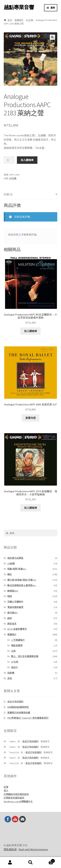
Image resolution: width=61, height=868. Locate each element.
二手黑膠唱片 (18, 640)
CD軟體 (11, 564)
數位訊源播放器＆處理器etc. (22, 585)
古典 (13, 651)
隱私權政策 (10, 849)
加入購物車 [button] (31, 331)
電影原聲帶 (17, 646)
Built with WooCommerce (33, 849)
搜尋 (30, 863)
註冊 (6, 787)
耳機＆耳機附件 (15, 602)
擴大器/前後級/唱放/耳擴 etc (22, 580)
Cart (48, 860)
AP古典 (30, 20)
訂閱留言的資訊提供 (14, 798)
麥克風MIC (13, 613)
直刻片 (14, 667)
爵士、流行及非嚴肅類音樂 (25, 656)
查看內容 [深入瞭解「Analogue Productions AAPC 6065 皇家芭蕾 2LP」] (31, 418)
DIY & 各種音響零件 (17, 629)
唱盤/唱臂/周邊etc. (17, 569)
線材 (10, 618)
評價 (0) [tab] (8, 194)
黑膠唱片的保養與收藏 (19, 713)
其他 (10, 678)
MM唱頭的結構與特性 (18, 707)
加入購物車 (27, 160)
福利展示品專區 (15, 558)
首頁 (10, 20)
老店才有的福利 (15, 702)
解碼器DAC (13, 591)
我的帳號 (10, 863)
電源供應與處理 (15, 607)
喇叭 (10, 574)
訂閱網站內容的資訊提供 (16, 794)
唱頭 (10, 596)
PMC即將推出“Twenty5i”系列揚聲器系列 (28, 718)
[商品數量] (9, 160)
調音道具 (12, 624)
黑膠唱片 (19, 20)
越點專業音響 (19, 7)
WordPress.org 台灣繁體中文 (18, 802)
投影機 (11, 673)
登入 (18, 234)
